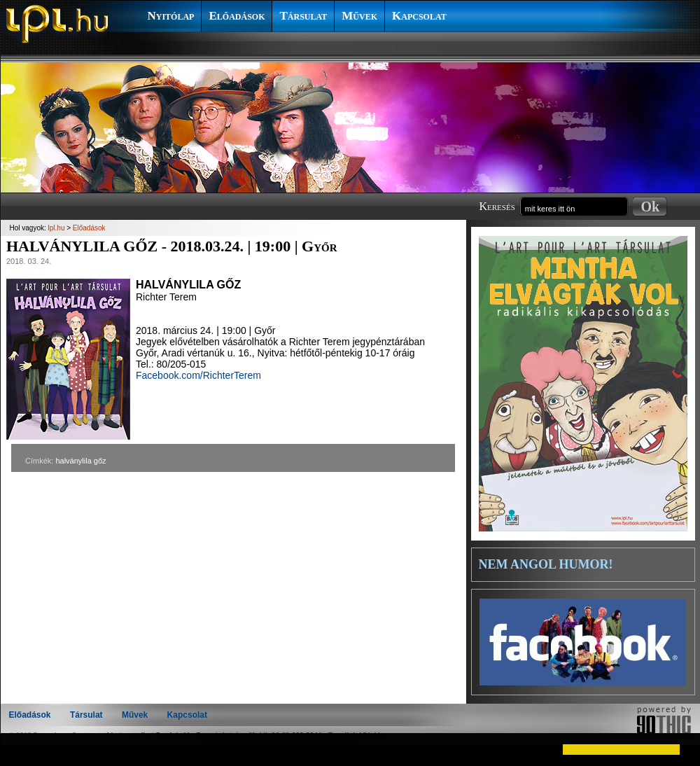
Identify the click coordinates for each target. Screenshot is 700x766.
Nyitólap (171, 16)
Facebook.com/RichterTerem (198, 375)
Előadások (237, 16)
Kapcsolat (419, 16)
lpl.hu (57, 228)
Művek (359, 16)
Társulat (303, 16)
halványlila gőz (80, 461)
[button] (22, 749)
